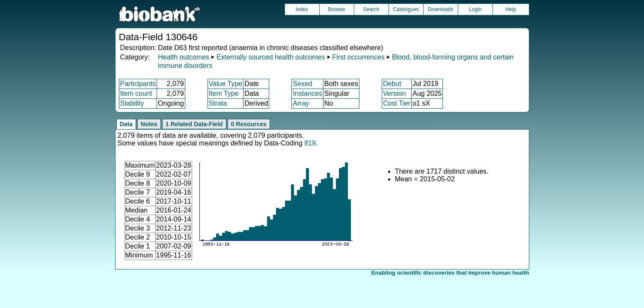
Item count (136, 93)
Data (126, 124)
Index (302, 9)
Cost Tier (397, 103)
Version (394, 93)
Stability (132, 103)
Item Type (224, 93)
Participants (138, 84)
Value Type (226, 84)
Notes (149, 124)
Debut (392, 84)
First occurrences (358, 57)
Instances (307, 93)
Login (475, 9)
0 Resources (249, 124)
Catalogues (406, 9)
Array (301, 103)
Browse (336, 9)
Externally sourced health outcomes (271, 57)
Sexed (302, 84)
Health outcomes (184, 57)
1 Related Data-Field (194, 124)
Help (511, 9)
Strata (218, 103)
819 (310, 143)
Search (371, 9)
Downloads (441, 9)
